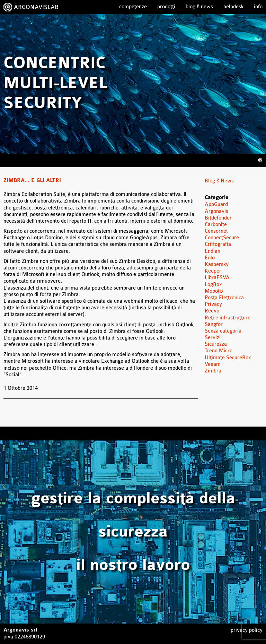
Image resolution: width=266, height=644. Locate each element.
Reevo (212, 311)
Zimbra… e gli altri (32, 181)
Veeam (213, 364)
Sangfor (214, 324)
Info (258, 7)
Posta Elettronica (224, 298)
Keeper (213, 271)
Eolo (210, 258)
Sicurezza (216, 344)
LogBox (213, 285)
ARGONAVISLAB (36, 7)
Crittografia (218, 244)
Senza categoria (223, 331)
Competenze (133, 7)
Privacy (213, 304)
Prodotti (166, 7)
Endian (212, 251)
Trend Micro (219, 351)
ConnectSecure (222, 238)
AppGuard (216, 204)
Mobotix (214, 291)
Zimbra (213, 371)
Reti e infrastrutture (228, 318)
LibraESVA (217, 278)
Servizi (213, 338)
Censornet (216, 231)
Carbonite (216, 225)
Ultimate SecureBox (228, 358)
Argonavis (216, 211)
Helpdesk (233, 7)
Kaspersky (217, 264)
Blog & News (199, 7)
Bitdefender (218, 218)
